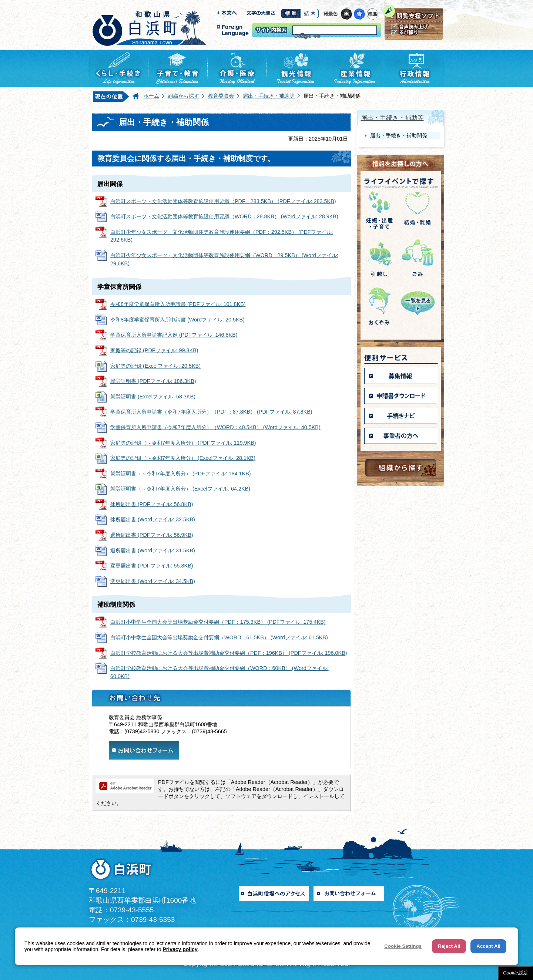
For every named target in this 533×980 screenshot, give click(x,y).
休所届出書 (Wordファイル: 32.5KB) (153, 519)
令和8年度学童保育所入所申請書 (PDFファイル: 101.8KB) (178, 304)
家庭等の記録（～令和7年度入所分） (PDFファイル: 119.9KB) (183, 443)
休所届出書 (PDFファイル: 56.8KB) (152, 504)
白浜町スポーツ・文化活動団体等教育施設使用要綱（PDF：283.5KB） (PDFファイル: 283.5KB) (223, 201)
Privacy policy (180, 949)
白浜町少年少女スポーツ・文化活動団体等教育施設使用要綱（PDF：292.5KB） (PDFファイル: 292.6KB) (222, 236)
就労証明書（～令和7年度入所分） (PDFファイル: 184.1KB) (181, 474)
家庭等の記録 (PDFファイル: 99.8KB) (154, 350)
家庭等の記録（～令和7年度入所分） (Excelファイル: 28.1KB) (183, 458)
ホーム (151, 96)
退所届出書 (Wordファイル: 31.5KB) (153, 550)
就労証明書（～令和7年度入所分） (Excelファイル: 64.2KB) (180, 489)
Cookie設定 (516, 973)
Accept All (488, 946)
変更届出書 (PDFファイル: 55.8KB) (152, 566)
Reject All (449, 946)
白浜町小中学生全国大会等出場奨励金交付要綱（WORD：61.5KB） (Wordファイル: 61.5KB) (219, 637)
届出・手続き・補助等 (269, 96)
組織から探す (184, 96)
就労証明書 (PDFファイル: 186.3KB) (153, 381)
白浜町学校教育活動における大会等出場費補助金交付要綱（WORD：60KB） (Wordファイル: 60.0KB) (219, 672)
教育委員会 (221, 96)
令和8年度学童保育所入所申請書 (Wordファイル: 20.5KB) (177, 320)
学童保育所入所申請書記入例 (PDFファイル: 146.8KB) (174, 335)
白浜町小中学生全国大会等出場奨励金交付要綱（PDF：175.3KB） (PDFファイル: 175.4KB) (218, 622)
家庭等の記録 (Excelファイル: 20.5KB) (155, 366)
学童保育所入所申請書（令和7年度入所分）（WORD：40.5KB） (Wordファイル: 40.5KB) (215, 427)
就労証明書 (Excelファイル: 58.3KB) (153, 397)
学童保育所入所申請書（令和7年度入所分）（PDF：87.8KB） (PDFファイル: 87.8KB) (211, 412)
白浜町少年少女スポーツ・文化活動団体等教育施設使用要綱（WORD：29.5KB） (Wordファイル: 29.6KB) (224, 259)
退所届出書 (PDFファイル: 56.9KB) (152, 535)
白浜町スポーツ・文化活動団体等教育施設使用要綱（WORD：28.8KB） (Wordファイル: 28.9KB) (224, 216)
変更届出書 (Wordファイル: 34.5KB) (153, 581)
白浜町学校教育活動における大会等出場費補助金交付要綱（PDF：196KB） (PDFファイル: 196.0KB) (229, 653)
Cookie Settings (403, 946)
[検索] (325, 36)
